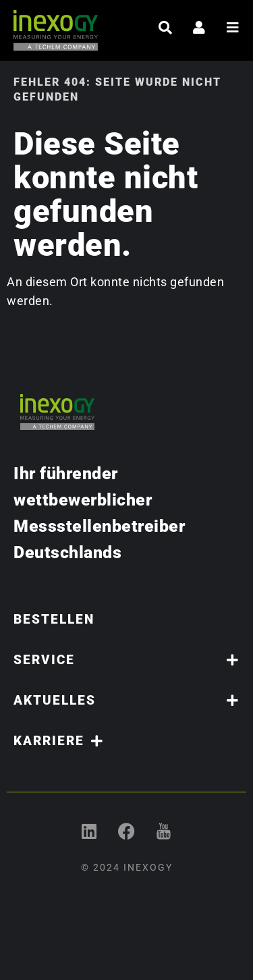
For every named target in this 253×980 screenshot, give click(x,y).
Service (126, 660)
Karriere (59, 741)
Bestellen (54, 619)
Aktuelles (126, 700)
